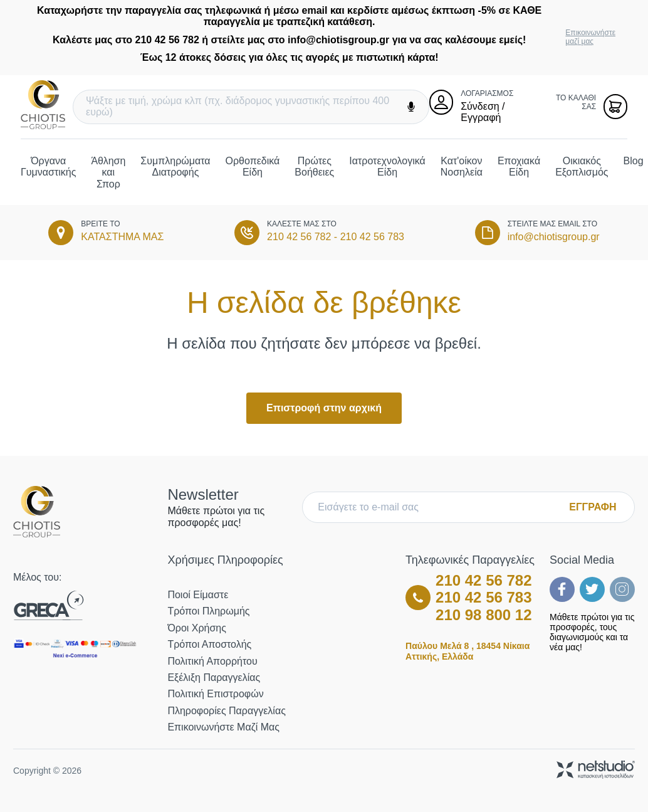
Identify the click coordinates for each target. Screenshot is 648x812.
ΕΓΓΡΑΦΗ (593, 507)
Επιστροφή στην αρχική (324, 408)
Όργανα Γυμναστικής (48, 166)
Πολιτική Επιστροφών (215, 694)
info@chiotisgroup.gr (554, 237)
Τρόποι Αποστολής (209, 644)
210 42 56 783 (372, 237)
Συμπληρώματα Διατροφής (175, 166)
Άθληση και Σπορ (108, 172)
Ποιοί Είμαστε (198, 595)
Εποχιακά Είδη (519, 166)
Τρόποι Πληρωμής (208, 611)
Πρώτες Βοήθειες (314, 166)
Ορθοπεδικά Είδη (253, 166)
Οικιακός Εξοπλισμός (582, 166)
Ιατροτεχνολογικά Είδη (387, 166)
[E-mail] (438, 507)
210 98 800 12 (483, 615)
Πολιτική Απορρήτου (212, 661)
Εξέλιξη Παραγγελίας (214, 678)
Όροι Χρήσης (197, 628)
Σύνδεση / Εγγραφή (483, 112)
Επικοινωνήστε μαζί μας (590, 37)
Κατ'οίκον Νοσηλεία (462, 166)
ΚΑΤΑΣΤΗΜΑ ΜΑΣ (122, 237)
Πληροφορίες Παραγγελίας (226, 711)
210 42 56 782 (299, 237)
